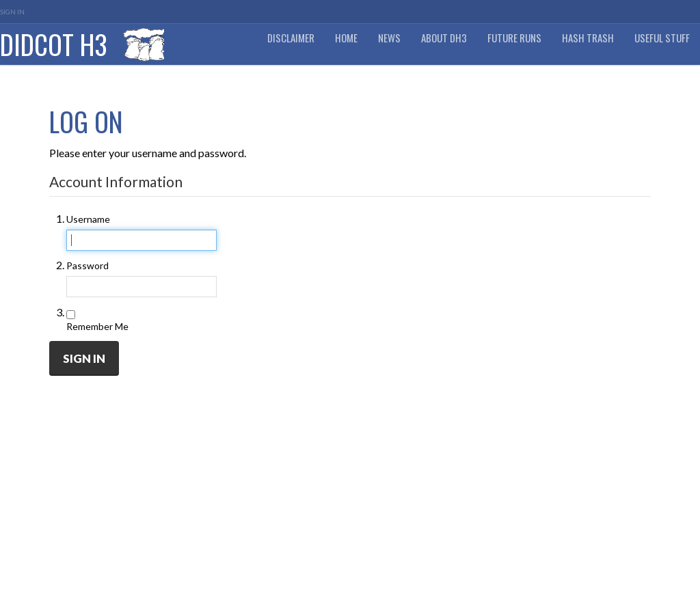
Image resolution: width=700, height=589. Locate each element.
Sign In (12, 12)
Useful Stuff (662, 38)
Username (88, 219)
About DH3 (444, 38)
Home (346, 38)
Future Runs (514, 38)
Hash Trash (588, 38)
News (389, 38)
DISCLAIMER (291, 38)
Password (87, 265)
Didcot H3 (54, 44)
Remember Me (97, 326)
